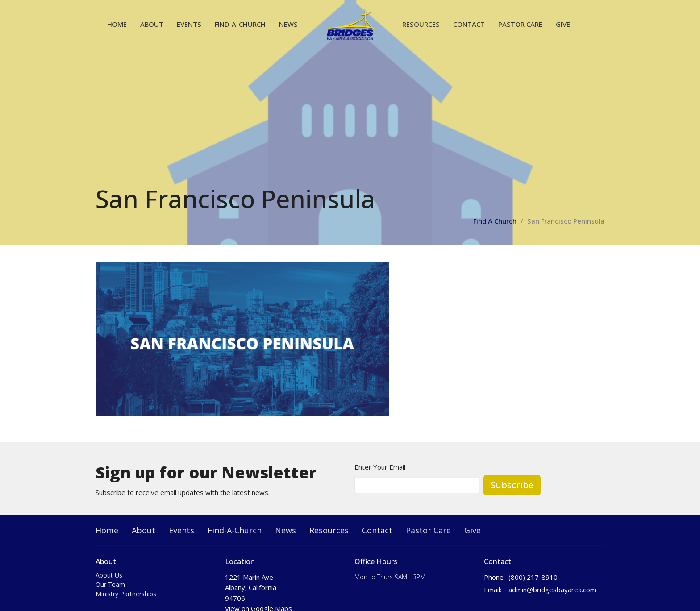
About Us (109, 575)
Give (563, 24)
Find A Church (495, 221)
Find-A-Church (240, 24)
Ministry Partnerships (126, 594)
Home (117, 24)
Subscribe (512, 485)
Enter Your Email (380, 467)
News (288, 24)
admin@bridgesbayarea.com (552, 590)
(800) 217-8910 (533, 577)
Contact (469, 24)
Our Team (110, 584)
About (152, 24)
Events (189, 24)
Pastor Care (520, 24)
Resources (421, 24)
